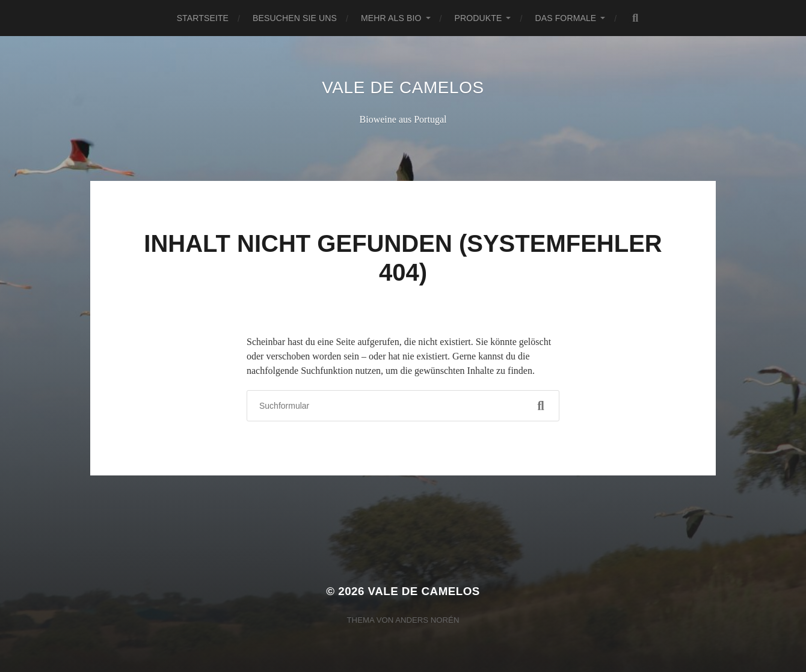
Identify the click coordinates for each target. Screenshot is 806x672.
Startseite (203, 18)
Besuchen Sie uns (295, 18)
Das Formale (565, 18)
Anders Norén (427, 620)
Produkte (478, 18)
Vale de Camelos (403, 87)
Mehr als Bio (391, 18)
